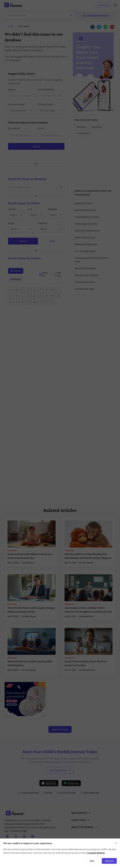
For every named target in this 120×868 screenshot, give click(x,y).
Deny (92, 861)
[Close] (116, 843)
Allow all (109, 861)
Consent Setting (96, 853)
